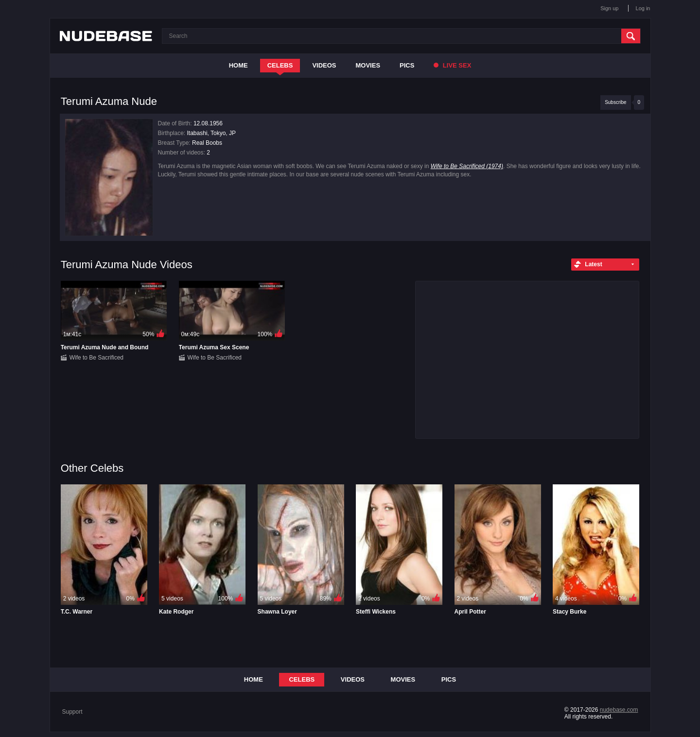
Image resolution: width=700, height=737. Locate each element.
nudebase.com (619, 710)
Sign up (609, 8)
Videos (324, 65)
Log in (643, 8)
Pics (407, 65)
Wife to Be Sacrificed (96, 358)
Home (238, 65)
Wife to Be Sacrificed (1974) (467, 166)
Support (72, 712)
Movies (368, 65)
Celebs (280, 65)
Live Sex (452, 65)
